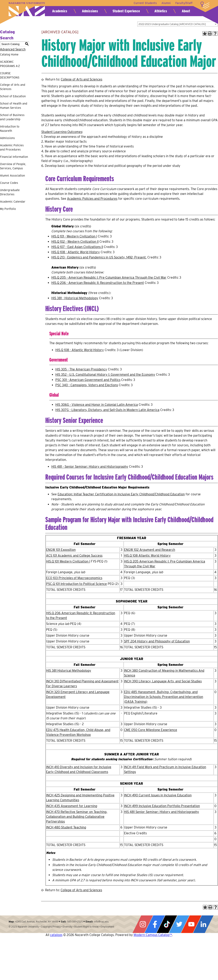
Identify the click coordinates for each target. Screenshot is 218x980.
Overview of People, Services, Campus (13, 166)
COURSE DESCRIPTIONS (10, 75)
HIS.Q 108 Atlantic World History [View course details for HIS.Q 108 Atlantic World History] (147, 556)
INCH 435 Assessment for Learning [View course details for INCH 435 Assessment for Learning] (72, 806)
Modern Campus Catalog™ (153, 935)
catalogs (56, 935)
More (205, 5)
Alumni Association (12, 176)
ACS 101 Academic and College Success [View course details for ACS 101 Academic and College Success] (74, 556)
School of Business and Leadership (12, 117)
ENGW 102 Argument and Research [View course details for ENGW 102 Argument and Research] (150, 550)
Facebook (155, 924)
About (186, 11)
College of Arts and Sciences (13, 87)
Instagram (143, 924)
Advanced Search (13, 49)
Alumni (166, 3)
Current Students (145, 3)
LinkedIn (203, 924)
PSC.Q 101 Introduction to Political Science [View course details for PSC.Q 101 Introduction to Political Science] (76, 584)
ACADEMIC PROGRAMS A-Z (10, 64)
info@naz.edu (101, 922)
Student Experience (126, 11)
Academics (60, 11)
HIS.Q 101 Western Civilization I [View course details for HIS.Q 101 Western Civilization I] (68, 561)
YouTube (191, 924)
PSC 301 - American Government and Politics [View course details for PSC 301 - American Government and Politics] (88, 380)
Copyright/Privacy (51, 927)
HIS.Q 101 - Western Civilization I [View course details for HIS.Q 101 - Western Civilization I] (74, 236)
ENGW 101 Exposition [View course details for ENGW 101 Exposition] (61, 550)
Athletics (161, 11)
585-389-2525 (75, 922)
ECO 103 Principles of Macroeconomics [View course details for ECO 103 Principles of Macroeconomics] (74, 578)
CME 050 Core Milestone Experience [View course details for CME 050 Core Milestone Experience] (151, 730)
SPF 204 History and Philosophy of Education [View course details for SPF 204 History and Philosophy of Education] (157, 641)
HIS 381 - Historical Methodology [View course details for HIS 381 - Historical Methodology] (75, 298)
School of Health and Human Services (14, 106)
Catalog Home (9, 54)
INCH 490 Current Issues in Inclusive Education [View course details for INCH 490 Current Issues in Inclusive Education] (158, 795)
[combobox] (178, 24)
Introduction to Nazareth (10, 129)
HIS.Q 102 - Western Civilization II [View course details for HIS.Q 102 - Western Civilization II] (75, 242)
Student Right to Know (86, 927)
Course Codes (9, 183)
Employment (107, 927)
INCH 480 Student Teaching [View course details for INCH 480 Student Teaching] (66, 827)
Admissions (90, 11)
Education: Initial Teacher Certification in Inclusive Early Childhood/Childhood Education (121, 494)
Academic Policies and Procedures (12, 147)
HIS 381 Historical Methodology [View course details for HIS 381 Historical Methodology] (69, 671)
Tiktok (167, 924)
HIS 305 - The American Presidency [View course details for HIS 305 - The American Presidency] (81, 369)
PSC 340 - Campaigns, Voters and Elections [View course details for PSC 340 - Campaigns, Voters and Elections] (87, 385)
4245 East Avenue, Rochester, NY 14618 (37, 922)
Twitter (179, 924)
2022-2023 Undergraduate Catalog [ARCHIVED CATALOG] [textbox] (172, 24)
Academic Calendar (13, 202)
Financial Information (14, 157)
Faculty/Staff (184, 3)
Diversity (67, 927)
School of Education (13, 96)
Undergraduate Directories (10, 192)
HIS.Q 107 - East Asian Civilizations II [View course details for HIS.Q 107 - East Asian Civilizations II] (77, 247)
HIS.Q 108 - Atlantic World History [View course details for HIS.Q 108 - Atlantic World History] (76, 252)
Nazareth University (27, 9)
